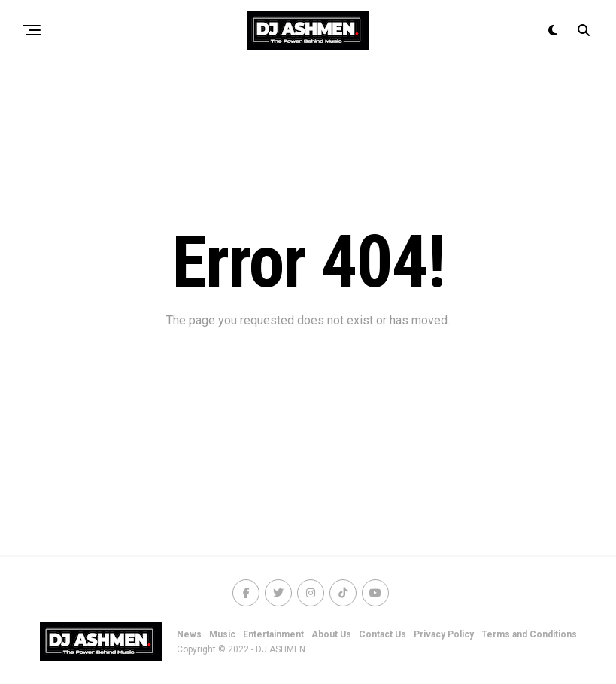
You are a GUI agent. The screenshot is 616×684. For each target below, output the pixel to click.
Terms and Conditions (529, 634)
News (189, 634)
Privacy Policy (444, 634)
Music (222, 634)
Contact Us (382, 634)
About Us (331, 634)
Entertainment (273, 634)
